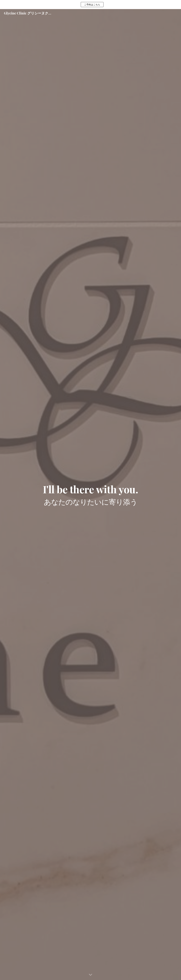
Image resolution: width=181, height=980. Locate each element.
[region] (90, 5)
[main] (90, 495)
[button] (90, 975)
